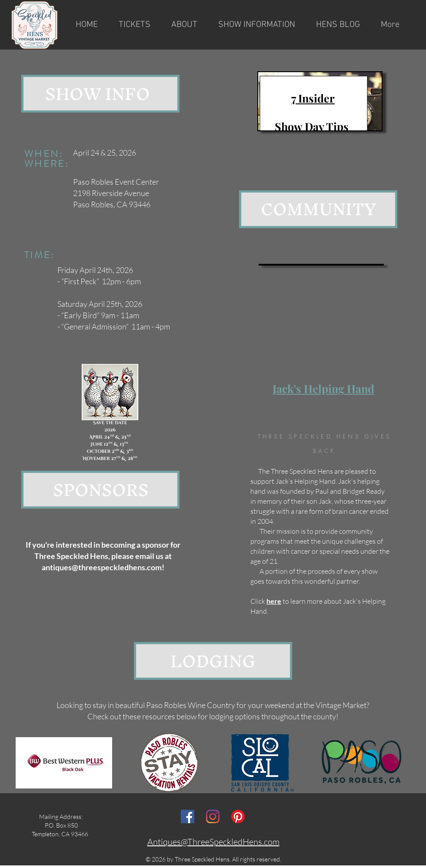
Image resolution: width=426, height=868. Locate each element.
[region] (320, 101)
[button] (184, 25)
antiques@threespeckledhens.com (102, 567)
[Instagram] (213, 816)
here (274, 601)
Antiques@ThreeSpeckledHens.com (213, 842)
